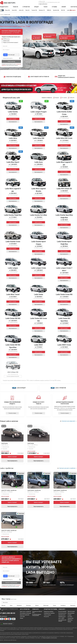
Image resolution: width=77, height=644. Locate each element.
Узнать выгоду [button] (11, 61)
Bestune (42, 10)
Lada (70, 10)
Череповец (73, 606)
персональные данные (27, 633)
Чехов (54, 606)
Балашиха (19, 606)
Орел (11, 606)
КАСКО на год (6, 39)
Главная (2, 14)
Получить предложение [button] (11, 583)
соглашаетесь (44, 633)
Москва (3, 606)
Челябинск (63, 606)
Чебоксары (46, 606)
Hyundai (57, 10)
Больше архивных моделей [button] (13, 376)
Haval (14, 10)
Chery (7, 10)
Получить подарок (65, 413)
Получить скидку (12, 413)
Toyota (35, 10)
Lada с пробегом (7, 468)
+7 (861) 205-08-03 (43, 4)
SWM (49, 10)
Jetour (21, 10)
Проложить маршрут (7, 624)
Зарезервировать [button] (13, 122)
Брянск (37, 606)
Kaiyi (28, 10)
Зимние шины (6, 41)
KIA (64, 10)
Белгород (29, 606)
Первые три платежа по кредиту (10, 42)
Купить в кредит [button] (13, 119)
